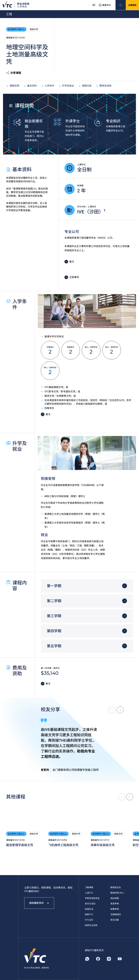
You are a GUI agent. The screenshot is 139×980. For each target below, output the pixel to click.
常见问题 (115, 920)
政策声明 (115, 909)
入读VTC (89, 893)
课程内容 (85, 86)
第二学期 (54, 601)
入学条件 (48, 86)
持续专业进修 (91, 925)
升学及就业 (66, 86)
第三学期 (54, 616)
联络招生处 (116, 887)
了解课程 (89, 887)
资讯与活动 (90, 904)
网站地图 (115, 898)
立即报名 (132, 5)
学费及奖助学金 (92, 898)
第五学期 (54, 646)
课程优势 (13, 86)
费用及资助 (104, 86)
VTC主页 (89, 920)
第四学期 (54, 631)
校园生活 (89, 909)
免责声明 (115, 904)
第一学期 (54, 586)
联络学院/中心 (117, 893)
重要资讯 (105, 5)
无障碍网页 (116, 914)
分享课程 (14, 73)
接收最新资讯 (39, 903)
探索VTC (89, 914)
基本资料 (30, 86)
